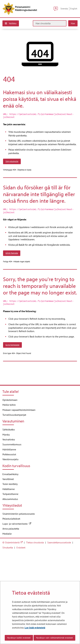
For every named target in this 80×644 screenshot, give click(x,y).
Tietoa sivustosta (35, 542)
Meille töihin (9, 405)
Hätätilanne (9, 489)
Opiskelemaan (10, 400)
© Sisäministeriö (11, 542)
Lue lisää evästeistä (35, 628)
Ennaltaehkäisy (10, 474)
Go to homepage (12, 345)
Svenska (64, 9)
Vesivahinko (9, 439)
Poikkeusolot (9, 454)
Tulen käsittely (10, 484)
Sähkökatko (9, 429)
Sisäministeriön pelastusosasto (19, 514)
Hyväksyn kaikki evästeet (19, 638)
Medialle (7, 534)
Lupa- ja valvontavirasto (17, 524)
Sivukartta (8, 547)
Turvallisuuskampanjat (14, 415)
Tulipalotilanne (10, 494)
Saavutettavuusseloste (59, 542)
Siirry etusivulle (12, 161)
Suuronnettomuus (12, 444)
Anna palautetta (11, 529)
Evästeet (21, 547)
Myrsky (6, 435)
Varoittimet (8, 479)
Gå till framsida (12, 253)
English (74, 9)
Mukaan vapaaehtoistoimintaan (19, 410)
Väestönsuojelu (10, 459)
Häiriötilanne (9, 449)
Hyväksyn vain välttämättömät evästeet (54, 638)
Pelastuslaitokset (11, 519)
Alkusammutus (10, 499)
